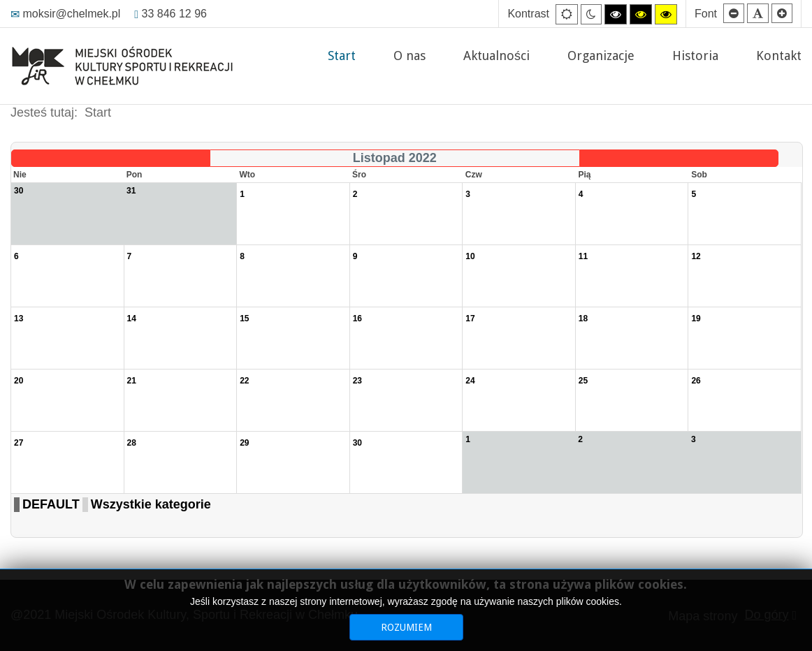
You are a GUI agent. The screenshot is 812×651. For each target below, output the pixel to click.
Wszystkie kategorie (151, 504)
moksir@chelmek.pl (65, 14)
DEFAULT (51, 504)
